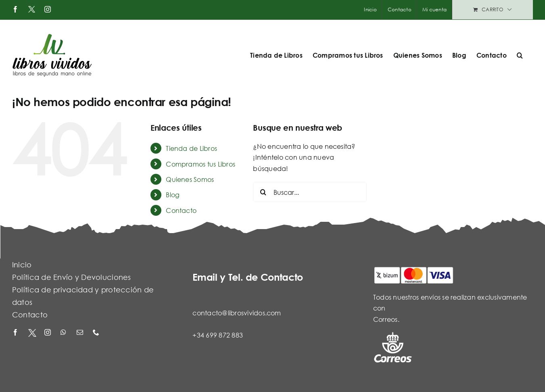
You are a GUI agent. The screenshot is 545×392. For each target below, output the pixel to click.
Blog (173, 195)
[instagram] (48, 333)
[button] (520, 55)
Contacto (181, 210)
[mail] (81, 333)
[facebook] (16, 333)
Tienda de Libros (191, 148)
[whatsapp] (65, 333)
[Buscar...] (310, 192)
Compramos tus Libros (200, 164)
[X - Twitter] (32, 333)
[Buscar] (263, 192)
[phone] (97, 333)
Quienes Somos (190, 179)
